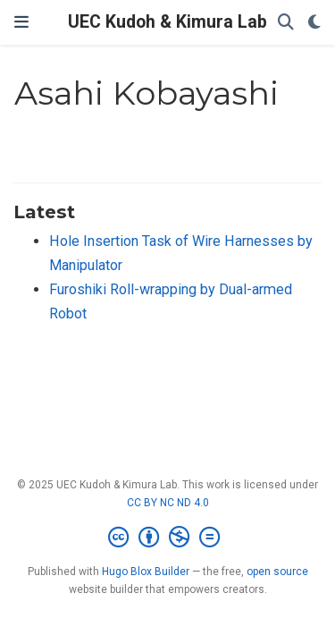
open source (277, 572)
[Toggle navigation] (21, 22)
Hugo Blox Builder (146, 572)
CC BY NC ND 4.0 (168, 503)
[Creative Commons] (167, 538)
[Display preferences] (314, 23)
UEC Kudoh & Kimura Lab (167, 22)
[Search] (286, 23)
